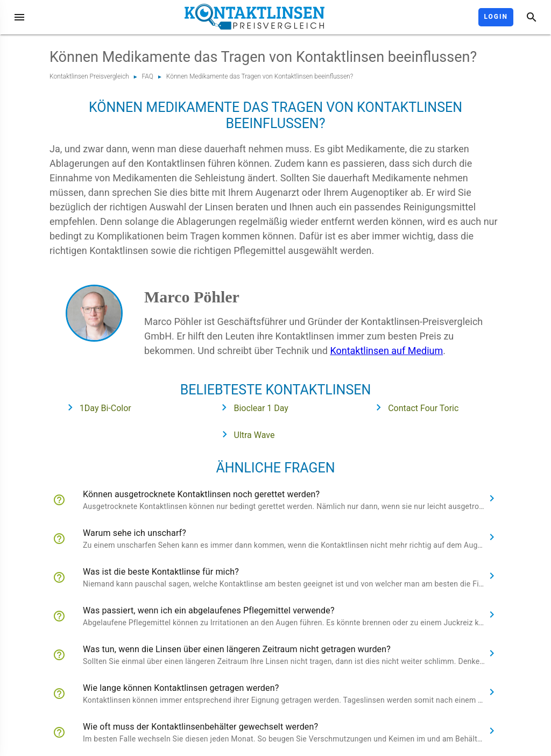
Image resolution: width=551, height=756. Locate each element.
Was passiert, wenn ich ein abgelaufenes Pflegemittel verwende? (209, 610)
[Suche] (532, 17)
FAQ (148, 76)
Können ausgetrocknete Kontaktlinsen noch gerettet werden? (201, 494)
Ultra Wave (245, 434)
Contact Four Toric (414, 407)
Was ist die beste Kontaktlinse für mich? (161, 572)
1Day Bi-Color (96, 407)
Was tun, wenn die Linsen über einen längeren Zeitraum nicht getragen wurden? (237, 649)
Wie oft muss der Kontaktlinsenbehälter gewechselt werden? (200, 727)
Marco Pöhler (192, 297)
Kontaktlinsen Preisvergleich (89, 76)
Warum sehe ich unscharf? (135, 533)
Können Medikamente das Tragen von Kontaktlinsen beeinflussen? (260, 76)
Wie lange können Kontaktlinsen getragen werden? (181, 688)
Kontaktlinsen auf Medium (386, 351)
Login (496, 17)
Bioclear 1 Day (251, 407)
